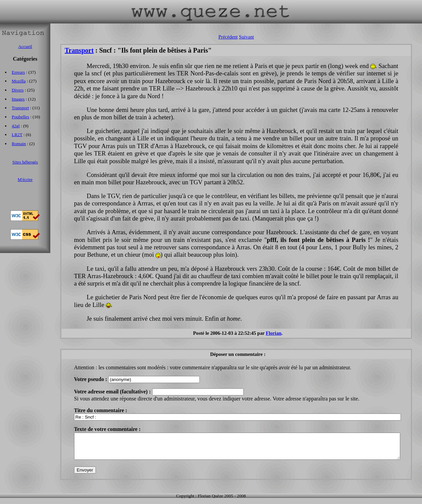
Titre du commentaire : (101, 410)
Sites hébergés (25, 162)
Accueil (25, 46)
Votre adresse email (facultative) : (113, 392)
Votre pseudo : (91, 379)
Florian (274, 333)
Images (18, 99)
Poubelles (20, 117)
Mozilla (19, 81)
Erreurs (18, 72)
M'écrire (25, 179)
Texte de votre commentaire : (107, 429)
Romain (19, 144)
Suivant (247, 37)
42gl (16, 126)
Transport (79, 50)
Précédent (228, 37)
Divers (18, 90)
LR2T (17, 135)
